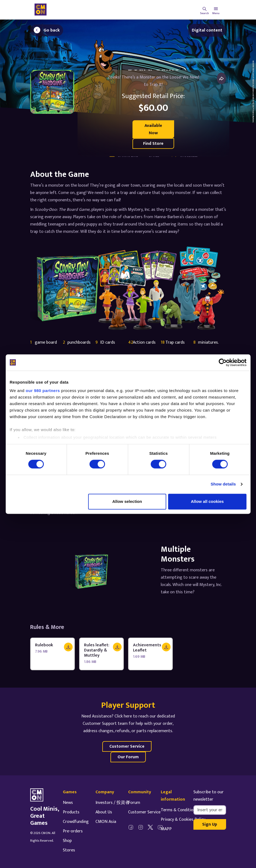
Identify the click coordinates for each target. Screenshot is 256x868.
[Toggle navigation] (216, 10)
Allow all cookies (207, 501)
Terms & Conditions (179, 810)
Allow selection (127, 501)
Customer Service (127, 746)
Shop (67, 841)
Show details (223, 484)
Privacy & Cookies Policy (183, 820)
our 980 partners (43, 391)
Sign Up (210, 824)
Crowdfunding (76, 822)
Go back (52, 30)
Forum (134, 803)
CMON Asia (106, 822)
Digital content (207, 30)
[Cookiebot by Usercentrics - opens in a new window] (223, 362)
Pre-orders (73, 831)
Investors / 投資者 (112, 803)
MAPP (166, 829)
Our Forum (128, 757)
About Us (104, 812)
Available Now (153, 129)
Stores (69, 850)
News (68, 803)
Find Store (153, 144)
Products (71, 812)
